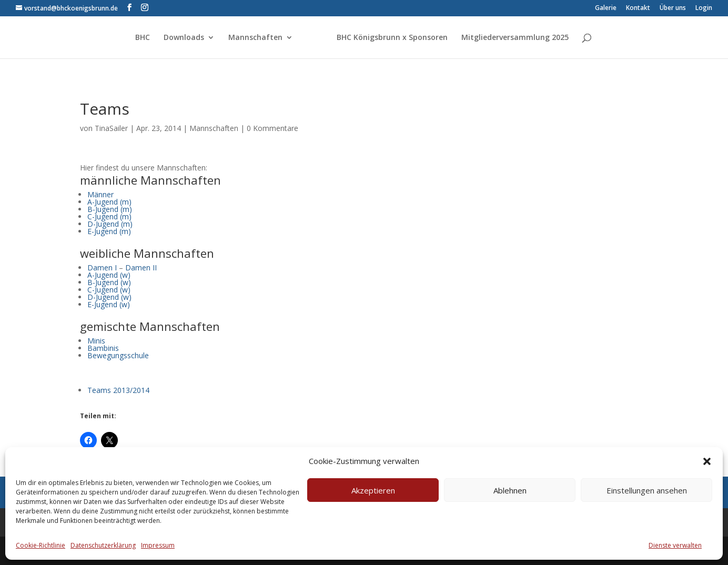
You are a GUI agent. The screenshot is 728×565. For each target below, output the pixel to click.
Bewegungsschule (118, 355)
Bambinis (103, 348)
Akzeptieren (373, 490)
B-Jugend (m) (110, 209)
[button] (707, 461)
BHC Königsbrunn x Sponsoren (392, 38)
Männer (100, 194)
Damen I (102, 268)
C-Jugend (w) (109, 290)
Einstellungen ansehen (647, 490)
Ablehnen (510, 490)
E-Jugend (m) (109, 231)
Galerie (606, 8)
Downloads (184, 38)
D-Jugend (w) (109, 297)
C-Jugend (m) (109, 216)
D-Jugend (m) (110, 224)
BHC (143, 38)
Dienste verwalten (675, 545)
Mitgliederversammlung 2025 (515, 38)
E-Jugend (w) (109, 304)
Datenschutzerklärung (103, 545)
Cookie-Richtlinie (41, 545)
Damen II (141, 268)
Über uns (673, 8)
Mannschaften (255, 38)
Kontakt (638, 8)
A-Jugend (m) (109, 202)
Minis (96, 341)
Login (704, 8)
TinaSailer (111, 128)
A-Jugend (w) (109, 275)
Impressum (158, 545)
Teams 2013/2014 (118, 390)
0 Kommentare (272, 128)
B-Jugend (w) (109, 282)
